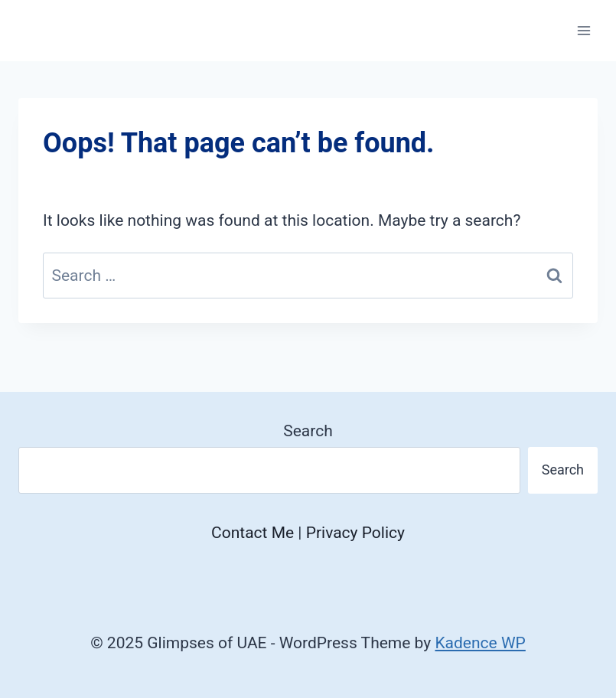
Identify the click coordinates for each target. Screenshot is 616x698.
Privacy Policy (355, 533)
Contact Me (253, 533)
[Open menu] (583, 30)
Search (308, 431)
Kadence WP (480, 643)
